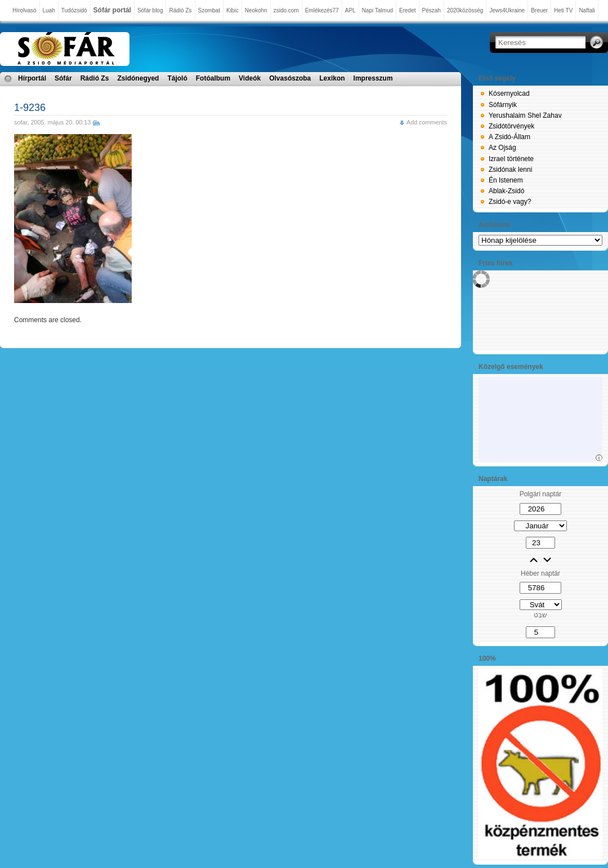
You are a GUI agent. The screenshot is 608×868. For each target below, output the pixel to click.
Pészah (432, 10)
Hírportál (32, 78)
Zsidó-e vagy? (510, 202)
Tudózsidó (74, 10)
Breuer (539, 10)
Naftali (587, 10)
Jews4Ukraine (507, 10)
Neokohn (256, 10)
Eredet (407, 10)
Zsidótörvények (511, 126)
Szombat (209, 10)
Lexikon (332, 78)
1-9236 (30, 108)
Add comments (427, 122)
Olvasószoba (290, 78)
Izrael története (511, 159)
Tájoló (177, 78)
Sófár (63, 78)
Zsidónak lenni (510, 170)
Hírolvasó (24, 10)
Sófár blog (150, 10)
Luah (49, 10)
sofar (21, 122)
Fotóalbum (213, 78)
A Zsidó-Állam (509, 137)
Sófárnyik (503, 105)
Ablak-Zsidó (506, 191)
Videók (250, 78)
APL (350, 10)
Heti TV (563, 10)
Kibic (233, 10)
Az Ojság (502, 148)
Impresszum (373, 78)
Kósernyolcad (509, 94)
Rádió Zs (180, 10)
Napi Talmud (377, 10)
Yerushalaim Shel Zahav (525, 115)
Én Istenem (506, 180)
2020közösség (465, 10)
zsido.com (286, 10)
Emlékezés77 (322, 10)
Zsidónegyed (138, 78)
